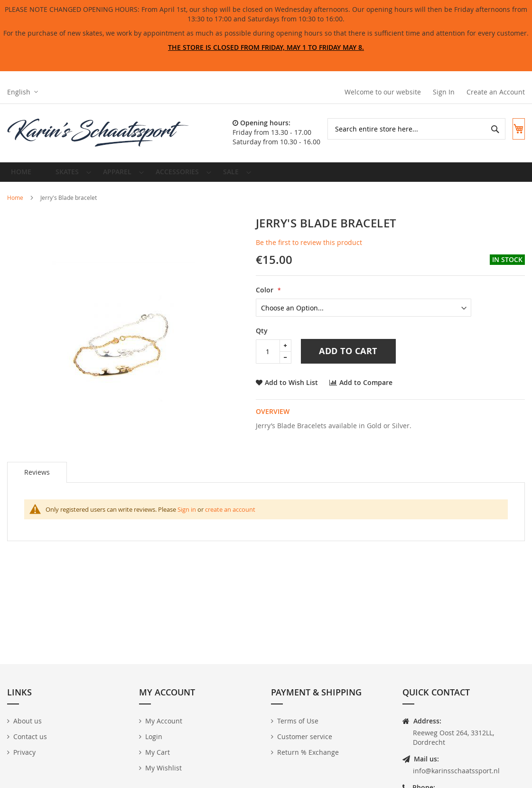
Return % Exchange (308, 752)
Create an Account (496, 92)
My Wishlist (163, 768)
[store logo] (98, 133)
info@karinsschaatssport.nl (456, 771)
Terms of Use (298, 721)
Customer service (305, 736)
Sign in (187, 516)
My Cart (158, 752)
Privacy (24, 752)
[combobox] (408, 129)
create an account (230, 516)
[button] (23, 92)
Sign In (444, 92)
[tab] (37, 479)
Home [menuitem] (24, 175)
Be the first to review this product (309, 249)
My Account (164, 721)
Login (154, 736)
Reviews (37, 479)
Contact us (30, 736)
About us (28, 721)
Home (15, 205)
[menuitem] (68, 176)
